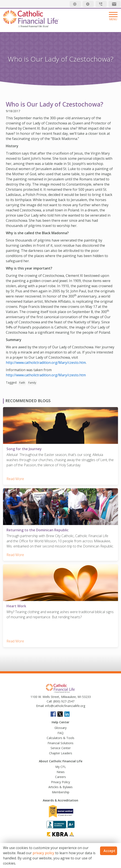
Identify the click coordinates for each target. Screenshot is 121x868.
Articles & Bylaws (60, 787)
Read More (15, 479)
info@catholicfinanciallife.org (65, 706)
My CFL (61, 767)
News (61, 772)
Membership (61, 792)
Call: (49, 701)
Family (32, 383)
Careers (60, 777)
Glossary (60, 728)
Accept (109, 851)
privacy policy (43, 853)
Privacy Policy (60, 782)
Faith (22, 383)
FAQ (60, 733)
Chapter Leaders (61, 753)
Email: (40, 706)
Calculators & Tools (60, 738)
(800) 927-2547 (63, 701)
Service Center (61, 748)
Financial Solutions (60, 743)
